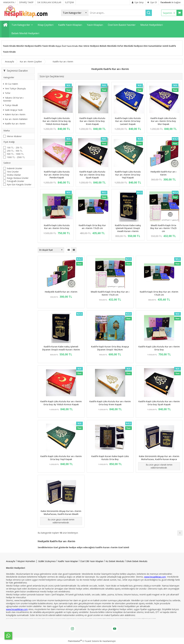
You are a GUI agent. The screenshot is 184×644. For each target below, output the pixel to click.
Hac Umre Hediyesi (89, 46)
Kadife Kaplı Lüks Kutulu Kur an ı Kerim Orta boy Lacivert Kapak (128, 121)
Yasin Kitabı (9, 46)
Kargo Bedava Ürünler (18, 178)
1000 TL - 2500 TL (16, 157)
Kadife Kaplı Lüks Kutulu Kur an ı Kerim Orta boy (57, 227)
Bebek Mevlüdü (108, 46)
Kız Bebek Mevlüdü (115, 561)
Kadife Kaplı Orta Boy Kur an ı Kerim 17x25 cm (92, 227)
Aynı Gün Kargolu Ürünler (19, 184)
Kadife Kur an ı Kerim (14, 124)
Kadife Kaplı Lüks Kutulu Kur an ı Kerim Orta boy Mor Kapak (163, 121)
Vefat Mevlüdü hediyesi (130, 46)
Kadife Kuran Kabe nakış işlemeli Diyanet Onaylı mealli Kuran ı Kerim (128, 228)
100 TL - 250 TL (15, 148)
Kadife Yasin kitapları (68, 561)
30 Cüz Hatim (11, 84)
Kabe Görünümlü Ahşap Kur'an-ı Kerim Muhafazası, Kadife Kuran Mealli (61, 513)
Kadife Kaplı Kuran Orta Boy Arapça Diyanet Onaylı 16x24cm (110, 348)
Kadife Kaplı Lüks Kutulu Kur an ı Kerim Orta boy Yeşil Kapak (128, 175)
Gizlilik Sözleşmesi (47, 561)
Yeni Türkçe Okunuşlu (14, 89)
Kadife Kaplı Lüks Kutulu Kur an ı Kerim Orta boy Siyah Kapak (92, 175)
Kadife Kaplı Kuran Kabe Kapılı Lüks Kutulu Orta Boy (110, 458)
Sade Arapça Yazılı (13, 110)
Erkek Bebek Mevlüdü (137, 561)
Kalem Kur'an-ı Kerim (14, 114)
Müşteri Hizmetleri (26, 561)
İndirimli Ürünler (15, 168)
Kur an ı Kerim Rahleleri (15, 119)
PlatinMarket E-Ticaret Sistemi (83, 641)
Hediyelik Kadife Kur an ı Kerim (163, 173)
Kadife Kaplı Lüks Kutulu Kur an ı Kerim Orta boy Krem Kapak (92, 121)
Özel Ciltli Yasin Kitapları (92, 561)
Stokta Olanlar (14, 175)
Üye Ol (152, 2)
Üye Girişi (138, 2)
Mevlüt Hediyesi (25, 46)
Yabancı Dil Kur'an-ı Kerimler (13, 99)
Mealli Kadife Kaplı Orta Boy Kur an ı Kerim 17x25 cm (163, 228)
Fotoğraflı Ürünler (16, 181)
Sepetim (170, 13)
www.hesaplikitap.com (155, 577)
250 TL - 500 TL (15, 151)
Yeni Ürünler (13, 172)
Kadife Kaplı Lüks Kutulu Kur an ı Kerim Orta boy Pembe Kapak (57, 175)
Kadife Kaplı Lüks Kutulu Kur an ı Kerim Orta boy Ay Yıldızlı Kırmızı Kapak (57, 121)
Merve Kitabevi (14, 136)
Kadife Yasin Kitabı (45, 46)
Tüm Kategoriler (21, 25)
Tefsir (7, 93)
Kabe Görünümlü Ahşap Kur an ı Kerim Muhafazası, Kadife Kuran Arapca (159, 458)
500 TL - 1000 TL (15, 154)
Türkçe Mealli (10, 105)
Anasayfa (11, 561)
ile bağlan (171, 2)
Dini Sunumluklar (153, 46)
